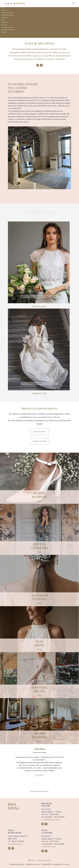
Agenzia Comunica (62, 864)
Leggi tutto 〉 (39, 775)
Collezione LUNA (39, 393)
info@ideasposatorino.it (51, 820)
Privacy (32, 860)
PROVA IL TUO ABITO (39, 432)
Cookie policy (44, 860)
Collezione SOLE (39, 306)
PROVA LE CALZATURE (39, 441)
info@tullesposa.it (15, 844)
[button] (35, 784)
